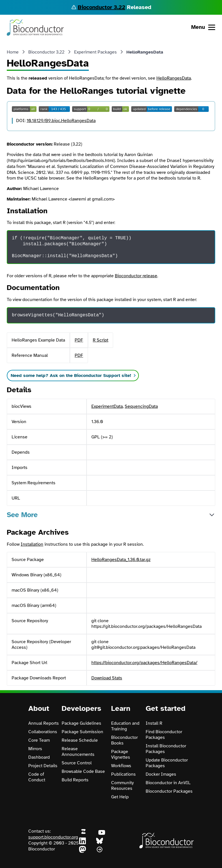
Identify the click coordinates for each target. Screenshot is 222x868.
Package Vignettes (121, 754)
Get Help (120, 797)
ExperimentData (107, 406)
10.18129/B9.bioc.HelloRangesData (61, 121)
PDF (79, 340)
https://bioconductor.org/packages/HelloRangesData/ (144, 663)
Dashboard (39, 757)
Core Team (39, 740)
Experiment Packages (95, 52)
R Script (101, 340)
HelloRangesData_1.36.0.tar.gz (121, 560)
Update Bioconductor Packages (167, 763)
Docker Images (161, 774)
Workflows (121, 766)
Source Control (77, 763)
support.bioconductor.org (53, 837)
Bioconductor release (136, 276)
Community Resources (122, 786)
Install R (154, 723)
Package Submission (82, 732)
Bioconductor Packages (169, 791)
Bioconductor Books (124, 740)
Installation (32, 544)
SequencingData (141, 406)
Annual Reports (44, 723)
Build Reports (75, 780)
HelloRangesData (174, 78)
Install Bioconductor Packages (166, 749)
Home (13, 52)
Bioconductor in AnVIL (168, 783)
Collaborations (43, 732)
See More (22, 515)
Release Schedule (80, 740)
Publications (123, 774)
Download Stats (107, 678)
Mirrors (35, 749)
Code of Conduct (37, 777)
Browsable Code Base (83, 771)
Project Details (43, 766)
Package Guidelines (81, 723)
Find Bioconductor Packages (164, 735)
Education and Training (125, 726)
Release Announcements (78, 752)
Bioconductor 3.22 (102, 7)
